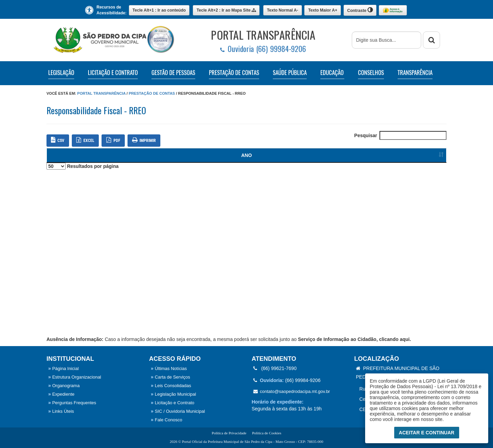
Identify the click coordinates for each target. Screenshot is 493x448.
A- (283, 10)
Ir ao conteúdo (159, 10)
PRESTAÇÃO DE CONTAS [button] (234, 73)
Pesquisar (400, 135)
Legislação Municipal (173, 394)
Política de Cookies (267, 433)
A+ (323, 10)
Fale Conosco (166, 420)
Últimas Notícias (169, 368)
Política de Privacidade (229, 433)
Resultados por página (83, 166)
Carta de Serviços (170, 377)
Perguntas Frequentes (72, 403)
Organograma (64, 386)
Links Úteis (61, 411)
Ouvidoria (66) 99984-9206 (263, 49)
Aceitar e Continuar (427, 433)
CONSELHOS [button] (371, 73)
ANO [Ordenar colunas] (59, 155)
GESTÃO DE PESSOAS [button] (173, 73)
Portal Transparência (101, 93)
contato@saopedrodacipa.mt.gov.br (292, 391)
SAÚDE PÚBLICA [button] (290, 73)
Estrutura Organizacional (75, 377)
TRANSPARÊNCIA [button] (415, 73)
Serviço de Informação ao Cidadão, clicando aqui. (354, 339)
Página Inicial (63, 368)
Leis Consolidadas (171, 386)
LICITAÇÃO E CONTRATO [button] (113, 73)
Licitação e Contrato (172, 403)
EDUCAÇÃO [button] (332, 73)
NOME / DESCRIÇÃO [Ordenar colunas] (241, 155)
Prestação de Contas (152, 93)
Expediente (61, 394)
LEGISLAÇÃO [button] (61, 73)
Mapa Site (226, 10)
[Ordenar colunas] (428, 155)
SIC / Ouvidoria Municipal (178, 411)
